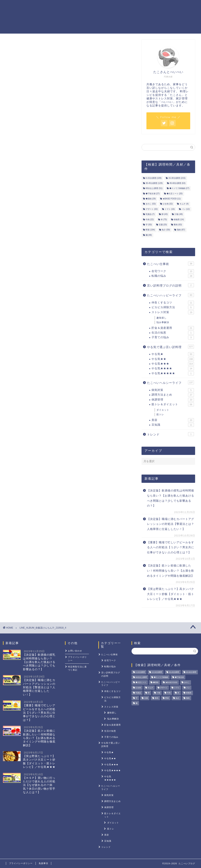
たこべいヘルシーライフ (170, 382)
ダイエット (163, 410)
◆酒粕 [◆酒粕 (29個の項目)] (151, 199)
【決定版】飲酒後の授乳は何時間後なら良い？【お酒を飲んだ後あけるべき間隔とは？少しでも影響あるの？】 (171, 498)
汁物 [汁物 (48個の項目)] (179, 214)
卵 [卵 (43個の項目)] (165, 214)
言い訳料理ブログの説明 (170, 285)
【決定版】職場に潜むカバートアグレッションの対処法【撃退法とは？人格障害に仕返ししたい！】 (171, 524)
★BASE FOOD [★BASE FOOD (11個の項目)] (172, 199)
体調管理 (173, 400)
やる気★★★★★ (173, 373)
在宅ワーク (173, 271)
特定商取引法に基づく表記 (77, 668)
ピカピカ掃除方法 (173, 307)
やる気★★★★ (173, 368)
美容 (173, 420)
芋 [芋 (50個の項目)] (149, 225)
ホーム (53, 6)
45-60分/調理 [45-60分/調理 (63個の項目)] (178, 183)
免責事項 (43, 863)
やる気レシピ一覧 (76, 6)
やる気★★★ (173, 364)
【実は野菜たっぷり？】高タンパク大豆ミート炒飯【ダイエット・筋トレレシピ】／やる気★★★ (171, 594)
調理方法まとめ (173, 395)
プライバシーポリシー (77, 659)
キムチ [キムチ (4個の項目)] (184, 204)
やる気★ (173, 354)
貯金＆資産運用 (105, 6)
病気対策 (173, 390)
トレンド (170, 434)
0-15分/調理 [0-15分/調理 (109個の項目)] (154, 178)
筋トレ (160, 414)
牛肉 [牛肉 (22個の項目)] (150, 220)
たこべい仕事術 (170, 264)
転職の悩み (173, 276)
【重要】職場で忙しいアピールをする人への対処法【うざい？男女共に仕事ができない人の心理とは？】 (171, 547)
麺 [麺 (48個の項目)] (149, 235)
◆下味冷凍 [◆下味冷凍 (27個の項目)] (153, 194)
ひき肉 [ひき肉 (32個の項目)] (168, 204)
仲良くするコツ (173, 303)
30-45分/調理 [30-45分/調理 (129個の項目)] (154, 183)
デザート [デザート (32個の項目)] (152, 209)
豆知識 (173, 425)
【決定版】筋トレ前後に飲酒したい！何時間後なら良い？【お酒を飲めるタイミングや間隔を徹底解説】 (171, 571)
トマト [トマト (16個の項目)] (170, 209)
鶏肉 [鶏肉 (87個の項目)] (181, 230)
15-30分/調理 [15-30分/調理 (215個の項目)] (177, 178)
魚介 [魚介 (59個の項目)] (166, 230)
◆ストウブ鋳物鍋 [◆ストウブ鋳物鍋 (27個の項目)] (179, 188)
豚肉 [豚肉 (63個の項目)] (178, 225)
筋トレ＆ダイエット (136, 6)
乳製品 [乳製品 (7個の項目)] (150, 214)
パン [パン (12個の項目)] (186, 209)
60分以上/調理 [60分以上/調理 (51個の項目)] (154, 188)
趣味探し (162, 318)
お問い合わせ (75, 651)
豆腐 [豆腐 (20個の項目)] (163, 225)
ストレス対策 (166, 6)
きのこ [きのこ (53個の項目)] (151, 204)
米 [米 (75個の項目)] (164, 220)
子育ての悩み (173, 337)
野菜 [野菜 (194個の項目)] (150, 230)
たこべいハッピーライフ (170, 295)
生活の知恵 (173, 333)
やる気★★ (173, 359)
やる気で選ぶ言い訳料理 (170, 347)
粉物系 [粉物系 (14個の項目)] (179, 220)
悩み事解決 (163, 322)
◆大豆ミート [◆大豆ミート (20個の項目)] (175, 194)
